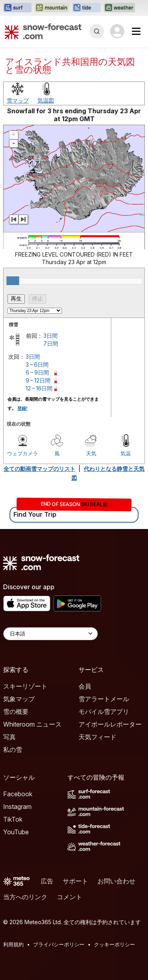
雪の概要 (16, 712)
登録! (22, 408)
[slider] (13, 281)
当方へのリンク (25, 897)
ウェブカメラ (22, 453)
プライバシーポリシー (59, 944)
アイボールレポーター (110, 724)
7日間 (51, 343)
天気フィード (97, 737)
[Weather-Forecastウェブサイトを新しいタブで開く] (119, 8)
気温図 (46, 100)
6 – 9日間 (37, 372)
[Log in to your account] (117, 31)
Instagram (17, 807)
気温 (126, 453)
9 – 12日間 (38, 380)
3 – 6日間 (37, 364)
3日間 (51, 336)
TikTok (13, 819)
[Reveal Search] (97, 31)
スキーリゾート (25, 686)
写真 (9, 737)
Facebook (18, 794)
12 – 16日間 (39, 388)
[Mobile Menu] (136, 31)
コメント (69, 897)
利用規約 (13, 944)
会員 (85, 686)
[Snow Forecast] (43, 31)
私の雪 (13, 750)
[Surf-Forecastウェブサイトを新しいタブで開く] (17, 8)
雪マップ (18, 100)
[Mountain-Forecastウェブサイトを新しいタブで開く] (52, 8)
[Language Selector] (51, 634)
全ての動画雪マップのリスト (39, 469)
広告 (47, 881)
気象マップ (19, 699)
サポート (75, 881)
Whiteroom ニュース (32, 724)
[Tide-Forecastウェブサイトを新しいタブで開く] (86, 8)
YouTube (16, 832)
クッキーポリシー (114, 944)
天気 (91, 453)
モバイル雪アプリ (104, 712)
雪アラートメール (104, 699)
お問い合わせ (116, 881)
